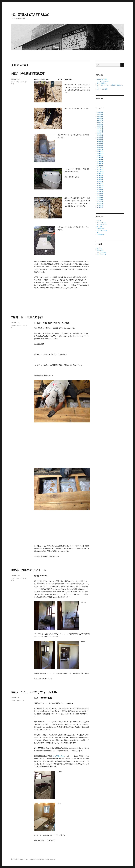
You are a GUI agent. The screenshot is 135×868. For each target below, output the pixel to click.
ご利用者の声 (101, 234)
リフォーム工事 (20, 82)
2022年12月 (100, 134)
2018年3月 (100, 179)
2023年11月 (100, 122)
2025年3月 (100, 112)
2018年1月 (100, 181)
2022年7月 (100, 138)
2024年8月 (100, 114)
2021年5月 (100, 164)
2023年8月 (100, 124)
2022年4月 (100, 144)
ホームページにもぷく (103, 81)
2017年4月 (100, 197)
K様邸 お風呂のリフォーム (29, 570)
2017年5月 (100, 195)
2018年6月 (100, 177)
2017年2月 (100, 201)
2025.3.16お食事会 (102, 79)
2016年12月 (100, 205)
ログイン (100, 248)
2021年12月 (100, 152)
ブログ (13, 82)
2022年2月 (100, 148)
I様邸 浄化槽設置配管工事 (28, 74)
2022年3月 (100, 146)
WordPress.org (101, 254)
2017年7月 (100, 191)
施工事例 (100, 227)
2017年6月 (100, 193)
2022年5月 (100, 142)
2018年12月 (100, 173)
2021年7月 (100, 160)
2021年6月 (100, 162)
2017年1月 (100, 203)
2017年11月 (100, 185)
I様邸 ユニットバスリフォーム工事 (34, 692)
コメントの (101, 252)
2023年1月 (100, 132)
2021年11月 (100, 154)
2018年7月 (100, 175)
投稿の (100, 250)
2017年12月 (100, 183)
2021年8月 (100, 158)
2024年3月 (100, 118)
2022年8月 (100, 136)
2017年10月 (100, 187)
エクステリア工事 (102, 231)
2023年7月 (100, 126)
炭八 (98, 233)
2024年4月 (100, 116)
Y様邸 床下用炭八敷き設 (27, 317)
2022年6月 (100, 140)
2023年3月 (100, 130)
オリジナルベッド (102, 225)
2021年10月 (100, 156)
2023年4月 (100, 128)
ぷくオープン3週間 (102, 89)
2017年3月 (100, 199)
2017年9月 (100, 189)
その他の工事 (15, 325)
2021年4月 (100, 166)
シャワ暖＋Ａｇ (58, 756)
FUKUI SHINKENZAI (38, 859)
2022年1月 (100, 150)
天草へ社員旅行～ (102, 83)
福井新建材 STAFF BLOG (30, 15)
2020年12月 (100, 168)
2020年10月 (100, 171)
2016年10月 (100, 207)
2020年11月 (100, 170)
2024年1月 (100, 120)
